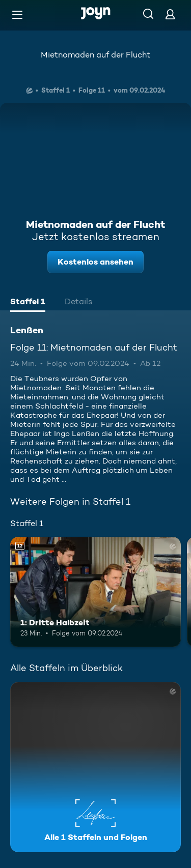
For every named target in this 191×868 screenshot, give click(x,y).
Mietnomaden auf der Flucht (95, 55)
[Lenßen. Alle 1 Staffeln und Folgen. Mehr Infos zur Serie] (95, 767)
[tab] (28, 303)
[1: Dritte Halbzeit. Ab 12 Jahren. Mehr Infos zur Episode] (95, 592)
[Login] (170, 14)
